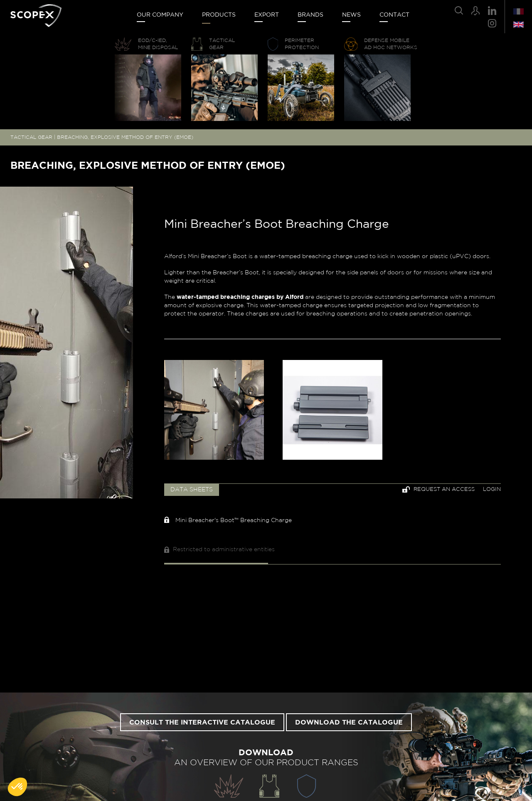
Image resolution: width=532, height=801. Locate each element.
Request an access (438, 489)
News (351, 15)
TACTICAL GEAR (31, 137)
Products (219, 15)
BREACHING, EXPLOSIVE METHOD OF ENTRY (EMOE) (125, 137)
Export (267, 15)
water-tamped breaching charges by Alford (240, 297)
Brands (310, 15)
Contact (394, 15)
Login (492, 489)
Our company (160, 15)
